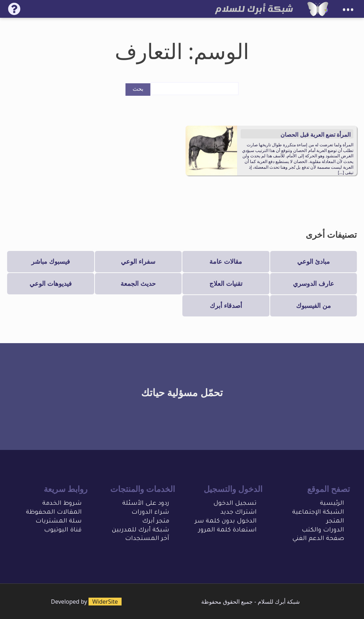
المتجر (335, 522)
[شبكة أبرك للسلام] (318, 9)
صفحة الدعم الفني (318, 539)
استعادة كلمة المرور (227, 531)
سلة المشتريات (59, 522)
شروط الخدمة (62, 504)
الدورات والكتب (323, 531)
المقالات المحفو (58, 513)
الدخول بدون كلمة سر (226, 522)
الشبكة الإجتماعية (318, 513)
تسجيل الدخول (235, 504)
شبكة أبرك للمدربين (140, 531)
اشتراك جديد (239, 513)
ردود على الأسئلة (146, 504)
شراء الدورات (150, 513)
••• (348, 10)
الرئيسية (332, 504)
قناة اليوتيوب (63, 531)
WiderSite (105, 602)
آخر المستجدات (147, 539)
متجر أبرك (156, 522)
